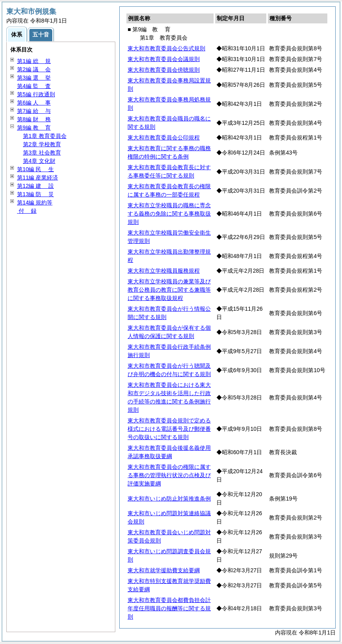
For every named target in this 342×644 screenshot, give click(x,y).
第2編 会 (34, 69)
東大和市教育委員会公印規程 (164, 138)
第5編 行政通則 (36, 94)
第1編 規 (34, 61)
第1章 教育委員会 (45, 136)
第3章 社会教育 (42, 153)
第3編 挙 (34, 78)
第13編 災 (35, 194)
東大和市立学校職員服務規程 (164, 271)
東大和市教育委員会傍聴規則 (164, 70)
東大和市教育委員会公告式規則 (166, 48)
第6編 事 (34, 103)
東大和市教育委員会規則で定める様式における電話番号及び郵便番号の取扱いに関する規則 (169, 429)
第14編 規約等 (35, 203)
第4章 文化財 (39, 161)
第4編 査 (34, 86)
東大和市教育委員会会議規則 (164, 59)
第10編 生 (35, 169)
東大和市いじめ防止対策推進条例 (169, 499)
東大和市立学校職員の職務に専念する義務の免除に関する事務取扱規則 (169, 214)
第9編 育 (34, 128)
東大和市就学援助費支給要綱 (164, 570)
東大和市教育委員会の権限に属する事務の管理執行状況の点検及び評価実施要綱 (169, 475)
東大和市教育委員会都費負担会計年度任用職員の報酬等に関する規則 (169, 608)
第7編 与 (34, 111)
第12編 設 (35, 186)
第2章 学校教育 (42, 144)
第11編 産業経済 (37, 178)
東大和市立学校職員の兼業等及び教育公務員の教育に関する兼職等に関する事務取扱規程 (169, 290)
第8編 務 (34, 119)
